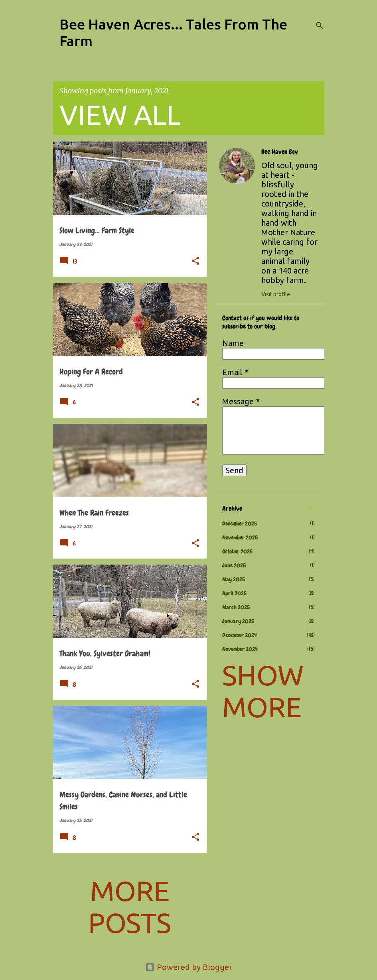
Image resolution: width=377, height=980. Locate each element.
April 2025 (234, 593)
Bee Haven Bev (280, 152)
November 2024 (240, 649)
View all (120, 114)
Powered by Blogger (189, 967)
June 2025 (234, 565)
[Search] (320, 26)
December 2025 (240, 523)
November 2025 (240, 537)
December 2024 (240, 635)
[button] (195, 262)
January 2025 (238, 621)
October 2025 (237, 551)
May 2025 (234, 579)
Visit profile (276, 294)
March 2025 (236, 607)
